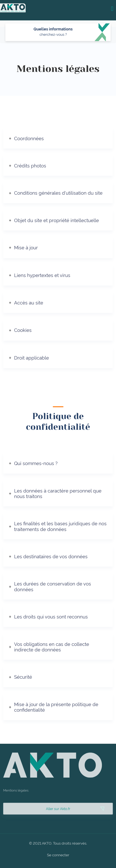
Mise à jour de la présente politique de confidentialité (56, 707)
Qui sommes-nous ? (36, 463)
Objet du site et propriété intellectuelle (57, 220)
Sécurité (23, 677)
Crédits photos (30, 165)
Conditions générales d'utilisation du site (58, 193)
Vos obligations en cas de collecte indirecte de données (52, 647)
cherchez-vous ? (53, 34)
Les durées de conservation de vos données (53, 586)
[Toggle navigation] (112, 8)
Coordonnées (29, 138)
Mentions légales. (16, 797)
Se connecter (58, 855)
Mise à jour (26, 247)
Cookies (23, 330)
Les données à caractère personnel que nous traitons (58, 493)
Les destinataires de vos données (51, 556)
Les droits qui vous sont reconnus (51, 616)
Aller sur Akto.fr (58, 815)
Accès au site (29, 302)
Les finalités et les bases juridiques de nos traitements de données (60, 526)
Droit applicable (32, 357)
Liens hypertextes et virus (42, 275)
